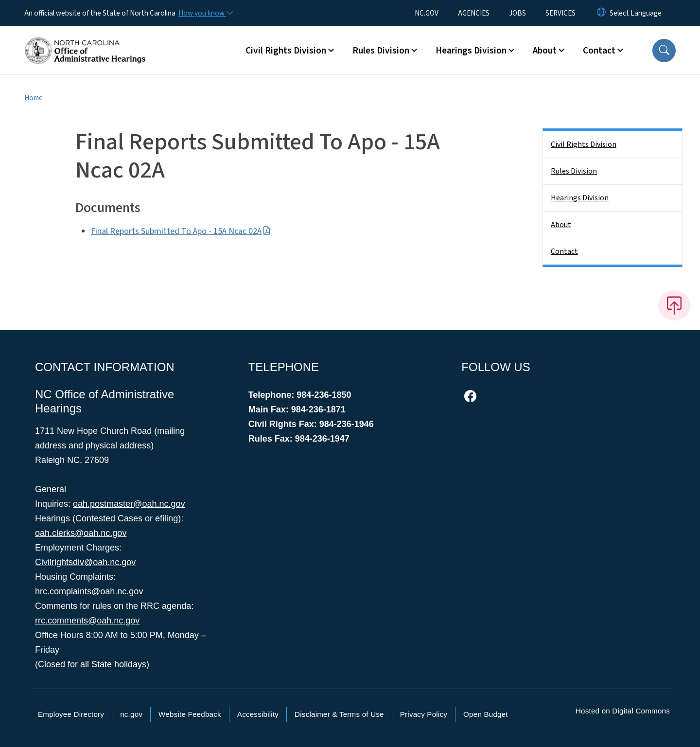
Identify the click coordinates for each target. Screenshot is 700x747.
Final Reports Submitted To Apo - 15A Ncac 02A (181, 231)
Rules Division (574, 171)
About (561, 225)
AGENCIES (474, 13)
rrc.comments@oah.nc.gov (87, 621)
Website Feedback (190, 714)
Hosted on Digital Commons (623, 711)
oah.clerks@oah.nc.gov (81, 533)
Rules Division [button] (381, 51)
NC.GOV (427, 13)
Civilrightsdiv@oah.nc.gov (85, 562)
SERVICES (560, 13)
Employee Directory (71, 714)
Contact (564, 251)
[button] (664, 51)
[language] (636, 13)
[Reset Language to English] (601, 13)
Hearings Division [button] (471, 51)
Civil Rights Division (584, 144)
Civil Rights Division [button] (286, 51)
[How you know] (205, 13)
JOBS (517, 13)
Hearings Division (580, 198)
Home (34, 98)
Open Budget (486, 714)
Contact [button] (599, 51)
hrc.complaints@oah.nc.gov (89, 591)
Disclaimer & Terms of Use (339, 714)
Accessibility (258, 714)
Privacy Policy (424, 714)
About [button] (545, 51)
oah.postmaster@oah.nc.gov (129, 504)
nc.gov (131, 714)
